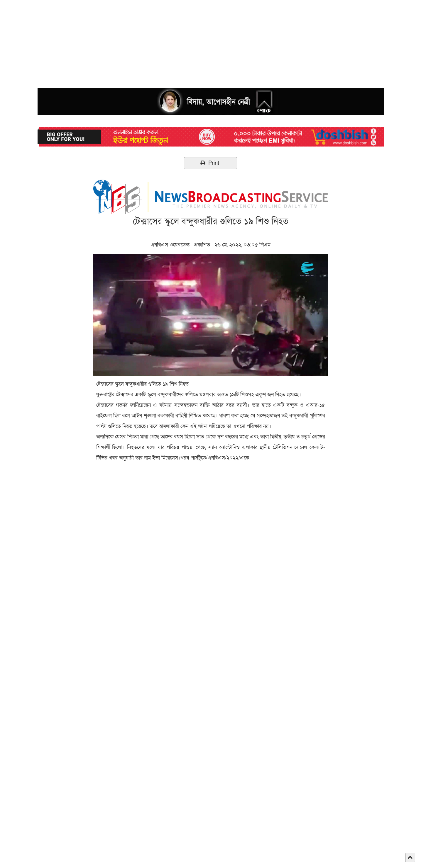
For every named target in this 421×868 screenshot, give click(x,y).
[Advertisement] (176, 41)
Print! (210, 163)
